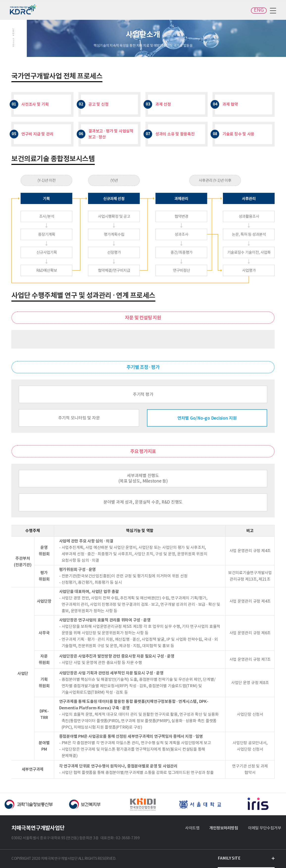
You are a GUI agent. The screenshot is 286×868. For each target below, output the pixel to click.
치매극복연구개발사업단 (24, 9)
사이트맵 (192, 828)
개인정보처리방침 (224, 828)
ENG (259, 10)
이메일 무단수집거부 (264, 828)
